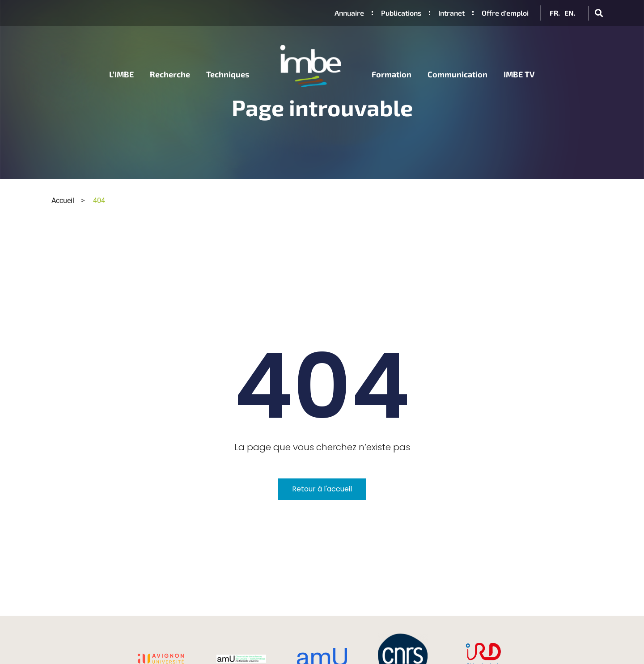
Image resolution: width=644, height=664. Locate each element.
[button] (599, 13)
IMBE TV (519, 73)
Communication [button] (458, 73)
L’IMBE (121, 73)
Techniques (228, 73)
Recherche (170, 73)
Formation (392, 73)
